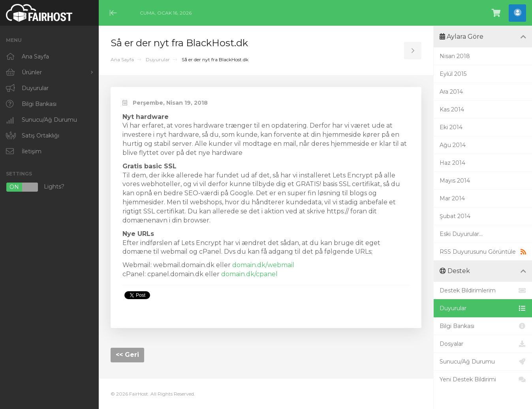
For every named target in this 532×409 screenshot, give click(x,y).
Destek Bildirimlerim (483, 290)
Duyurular (158, 59)
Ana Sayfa (122, 59)
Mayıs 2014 (455, 181)
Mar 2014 (452, 198)
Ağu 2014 (453, 145)
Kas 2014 (452, 109)
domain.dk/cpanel (249, 274)
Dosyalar (483, 344)
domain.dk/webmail (263, 265)
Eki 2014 (451, 127)
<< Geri (127, 355)
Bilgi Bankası (483, 326)
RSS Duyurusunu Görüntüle (483, 252)
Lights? (35, 187)
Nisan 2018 (455, 56)
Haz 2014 (452, 163)
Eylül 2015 (453, 74)
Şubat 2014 (455, 216)
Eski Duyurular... (461, 234)
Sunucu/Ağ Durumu (483, 362)
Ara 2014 (451, 92)
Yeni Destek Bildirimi (483, 379)
